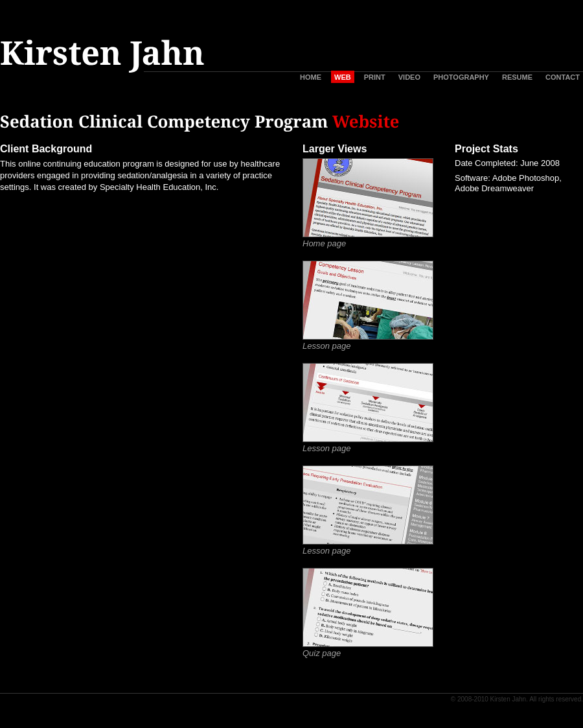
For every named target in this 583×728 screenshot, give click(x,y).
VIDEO (409, 77)
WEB (343, 77)
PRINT (375, 77)
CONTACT (563, 77)
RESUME (517, 77)
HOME (311, 77)
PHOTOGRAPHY (461, 77)
